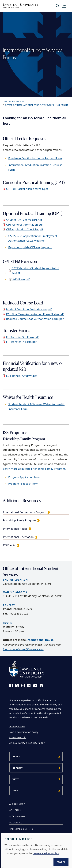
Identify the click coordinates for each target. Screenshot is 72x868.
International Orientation (18, 537)
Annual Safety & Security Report (27, 743)
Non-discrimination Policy (24, 732)
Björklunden (17, 816)
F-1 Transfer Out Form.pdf (22, 337)
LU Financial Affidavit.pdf (22, 376)
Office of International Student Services (30, 105)
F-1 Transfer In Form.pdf (21, 342)
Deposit (18, 768)
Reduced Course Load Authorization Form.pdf (35, 319)
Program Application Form (24, 477)
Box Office (16, 823)
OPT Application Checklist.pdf (25, 229)
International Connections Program (24, 512)
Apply (16, 757)
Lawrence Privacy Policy (46, 853)
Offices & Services (13, 102)
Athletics (15, 810)
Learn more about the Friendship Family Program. (34, 469)
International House (15, 529)
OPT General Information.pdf (24, 225)
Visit (16, 779)
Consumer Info (18, 737)
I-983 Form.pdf (21, 279)
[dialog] (37, 851)
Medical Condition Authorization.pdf (29, 309)
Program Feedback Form (23, 484)
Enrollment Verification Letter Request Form (35, 158)
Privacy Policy (17, 726)
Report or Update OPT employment (30, 247)
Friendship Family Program (19, 520)
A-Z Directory (18, 804)
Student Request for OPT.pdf (24, 220)
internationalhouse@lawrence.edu (23, 649)
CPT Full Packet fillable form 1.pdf (27, 189)
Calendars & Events (21, 829)
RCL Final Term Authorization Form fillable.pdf (35, 314)
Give (15, 791)
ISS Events (9, 545)
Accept (61, 862)
